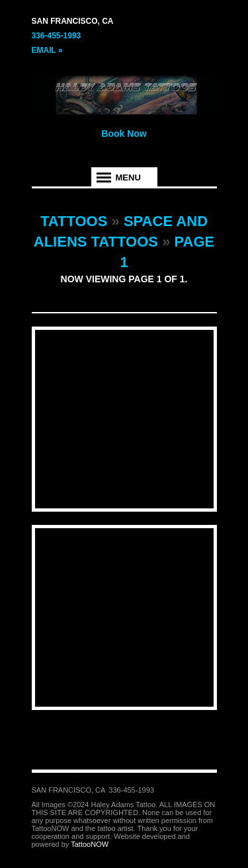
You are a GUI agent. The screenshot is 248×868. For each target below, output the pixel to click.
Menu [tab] (128, 178)
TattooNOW (90, 844)
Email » (47, 50)
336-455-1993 (57, 36)
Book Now (124, 134)
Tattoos (74, 221)
